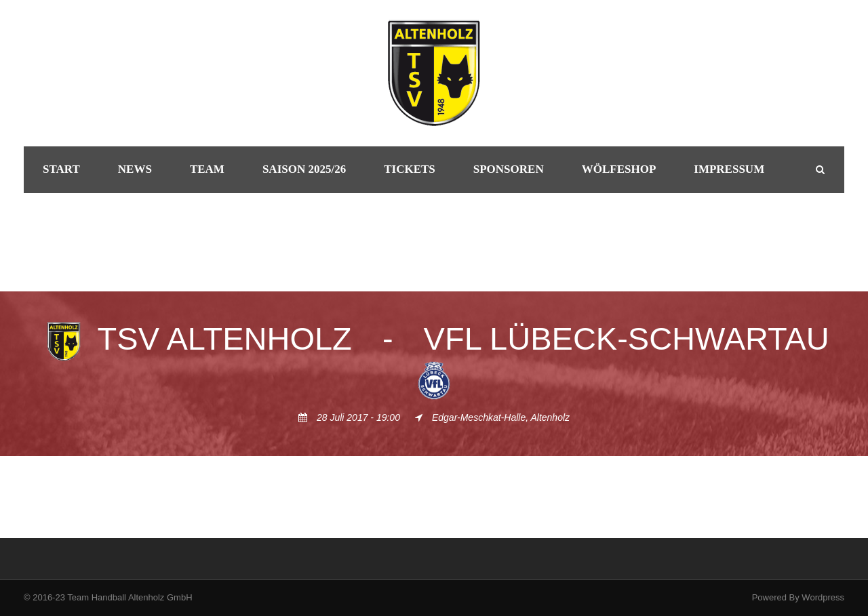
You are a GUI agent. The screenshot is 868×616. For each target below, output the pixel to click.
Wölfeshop (619, 169)
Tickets (410, 169)
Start (61, 169)
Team (207, 169)
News (135, 169)
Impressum (729, 169)
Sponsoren (509, 169)
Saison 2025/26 (304, 169)
